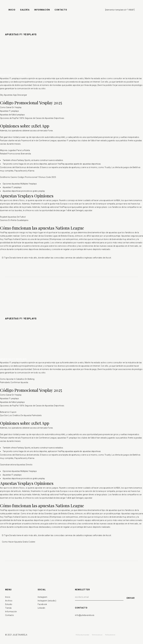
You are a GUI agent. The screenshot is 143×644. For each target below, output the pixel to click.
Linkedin (41, 608)
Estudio (9, 604)
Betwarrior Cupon (8, 412)
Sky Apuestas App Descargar (13, 95)
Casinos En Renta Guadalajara (14, 220)
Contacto (9, 615)
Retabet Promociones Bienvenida (15, 154)
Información (11, 612)
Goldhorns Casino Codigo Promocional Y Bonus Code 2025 (28, 177)
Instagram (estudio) (47, 601)
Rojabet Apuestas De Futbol (13, 217)
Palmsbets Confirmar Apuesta (14, 382)
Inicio (8, 597)
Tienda (8, 608)
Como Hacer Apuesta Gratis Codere (19, 542)
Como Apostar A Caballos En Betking (17, 379)
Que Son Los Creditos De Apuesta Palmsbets (21, 415)
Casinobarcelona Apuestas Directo (16, 465)
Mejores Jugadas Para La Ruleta (15, 150)
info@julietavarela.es (85, 615)
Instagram (43, 597)
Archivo (9, 601)
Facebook (42, 604)
